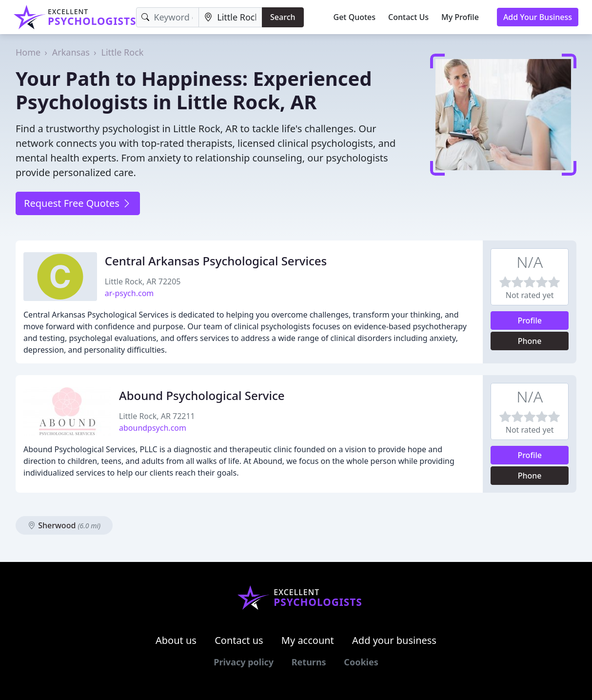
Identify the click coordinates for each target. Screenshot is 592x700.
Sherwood (64, 525)
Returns (309, 662)
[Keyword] (168, 17)
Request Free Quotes (78, 203)
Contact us (239, 640)
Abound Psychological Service (202, 395)
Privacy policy (244, 662)
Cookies (361, 662)
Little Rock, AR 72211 (157, 416)
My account (308, 640)
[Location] (230, 17)
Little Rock (123, 52)
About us (176, 640)
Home (28, 52)
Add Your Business (538, 17)
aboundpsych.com (153, 428)
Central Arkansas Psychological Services (216, 261)
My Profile (460, 17)
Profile (530, 320)
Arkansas (71, 52)
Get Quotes (355, 17)
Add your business (394, 640)
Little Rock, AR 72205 (143, 281)
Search (283, 17)
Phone (530, 341)
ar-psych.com (129, 293)
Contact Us (408, 17)
